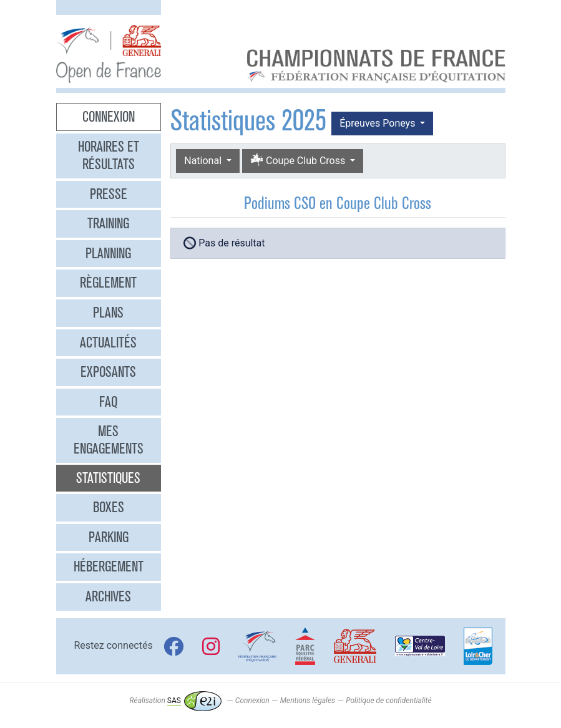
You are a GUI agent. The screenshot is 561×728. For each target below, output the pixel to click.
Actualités (108, 342)
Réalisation (175, 701)
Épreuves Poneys (378, 123)
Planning (108, 253)
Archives (108, 596)
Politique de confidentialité (388, 701)
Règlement (108, 283)
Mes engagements (109, 440)
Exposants (108, 372)
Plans (108, 313)
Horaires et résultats (109, 155)
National (204, 161)
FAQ (108, 402)
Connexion (109, 117)
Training (108, 223)
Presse (109, 194)
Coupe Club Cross (299, 161)
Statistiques (108, 478)
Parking (109, 537)
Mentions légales (308, 701)
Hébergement (109, 566)
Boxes (109, 507)
